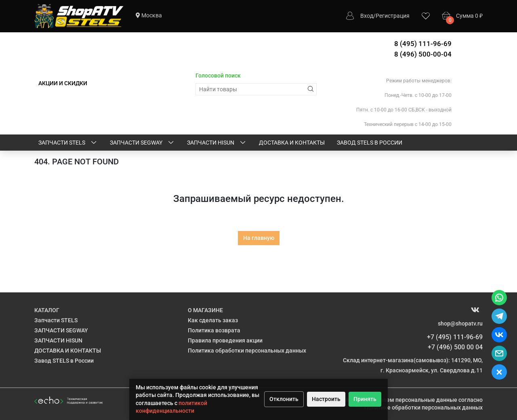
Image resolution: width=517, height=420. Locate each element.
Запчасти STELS (68, 143)
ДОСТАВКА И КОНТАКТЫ (292, 143)
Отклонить (284, 399)
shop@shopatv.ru (460, 323)
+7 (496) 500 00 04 (455, 347)
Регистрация (393, 16)
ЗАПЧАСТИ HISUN (217, 143)
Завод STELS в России (370, 143)
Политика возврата (214, 330)
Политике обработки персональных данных (423, 407)
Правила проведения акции (225, 340)
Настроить (326, 399)
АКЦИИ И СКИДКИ (63, 83)
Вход (367, 16)
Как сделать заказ (213, 320)
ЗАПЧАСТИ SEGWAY (142, 143)
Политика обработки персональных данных (247, 351)
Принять (365, 399)
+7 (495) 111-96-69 (455, 337)
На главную (259, 238)
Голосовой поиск (218, 76)
